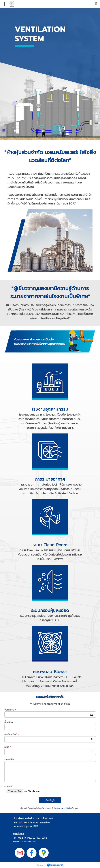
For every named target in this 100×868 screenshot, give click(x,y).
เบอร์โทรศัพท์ (12, 735)
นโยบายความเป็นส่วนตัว (65, 808)
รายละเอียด (10, 759)
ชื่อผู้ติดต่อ (10, 710)
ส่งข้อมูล (50, 800)
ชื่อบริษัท (9, 722)
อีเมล (8, 747)
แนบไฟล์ (8, 786)
